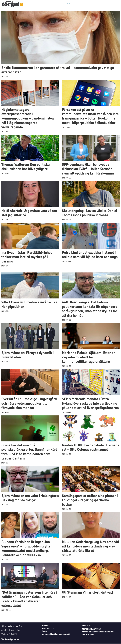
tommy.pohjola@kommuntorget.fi (56, 634)
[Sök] (69, 4)
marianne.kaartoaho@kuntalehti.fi (98, 632)
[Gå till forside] (12, 4)
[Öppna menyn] (117, 4)
